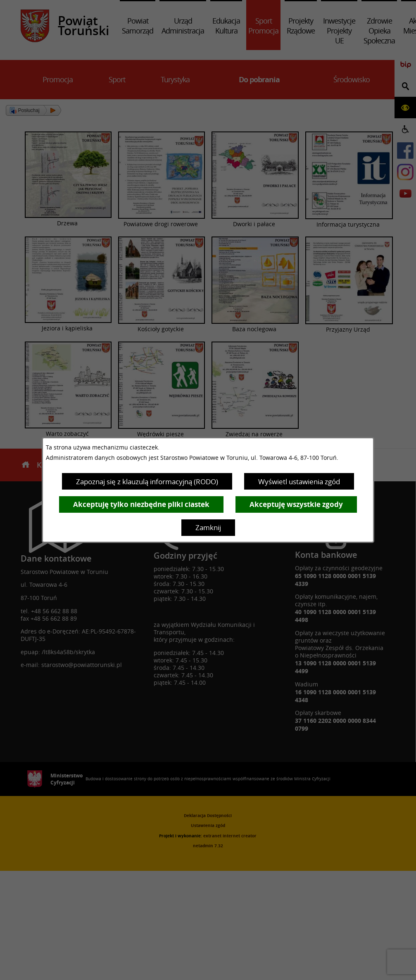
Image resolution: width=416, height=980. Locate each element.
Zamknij (208, 527)
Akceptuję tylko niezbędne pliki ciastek (141, 504)
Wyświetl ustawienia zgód (299, 482)
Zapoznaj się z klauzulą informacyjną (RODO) (147, 482)
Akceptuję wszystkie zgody (296, 504)
